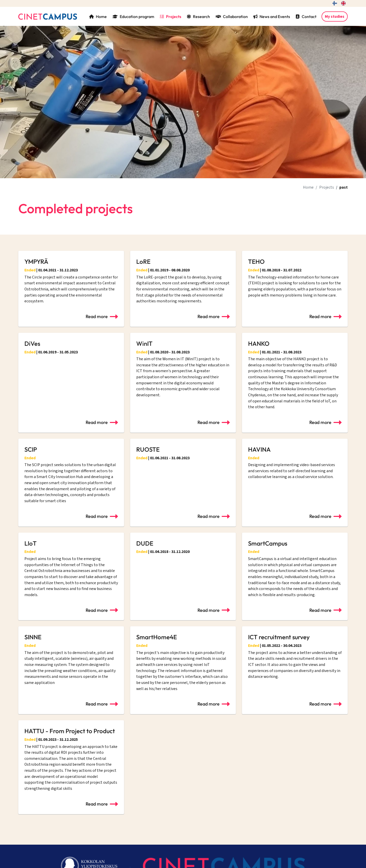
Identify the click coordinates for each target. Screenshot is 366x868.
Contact (306, 17)
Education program (133, 17)
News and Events (272, 17)
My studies (335, 17)
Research (198, 17)
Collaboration (232, 17)
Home (98, 17)
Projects (171, 17)
